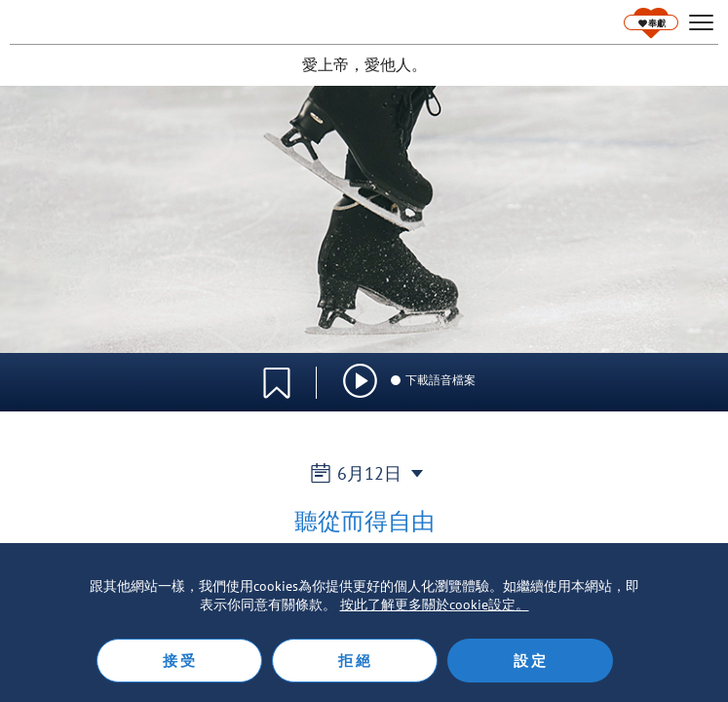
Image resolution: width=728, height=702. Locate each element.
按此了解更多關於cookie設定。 (435, 604)
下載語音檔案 (432, 380)
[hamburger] (701, 23)
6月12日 (364, 473)
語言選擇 (648, 371)
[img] (360, 381)
